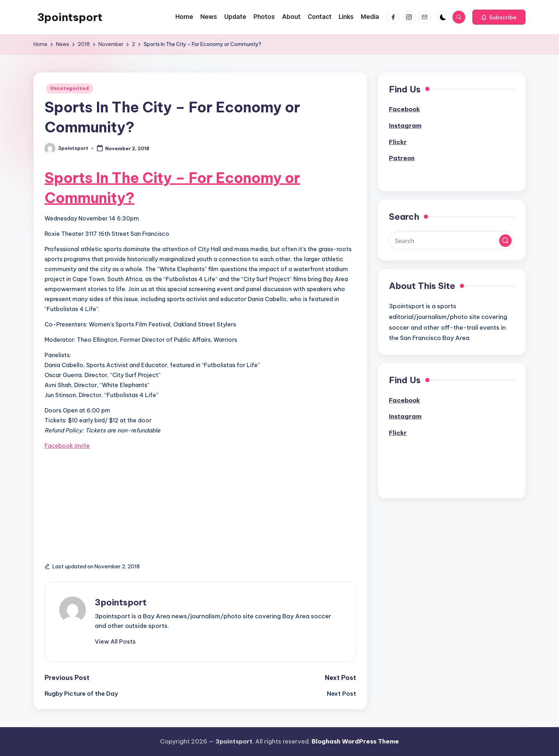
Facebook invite (67, 446)
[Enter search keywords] (452, 240)
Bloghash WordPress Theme (355, 741)
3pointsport (70, 17)
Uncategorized (70, 88)
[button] (499, 17)
